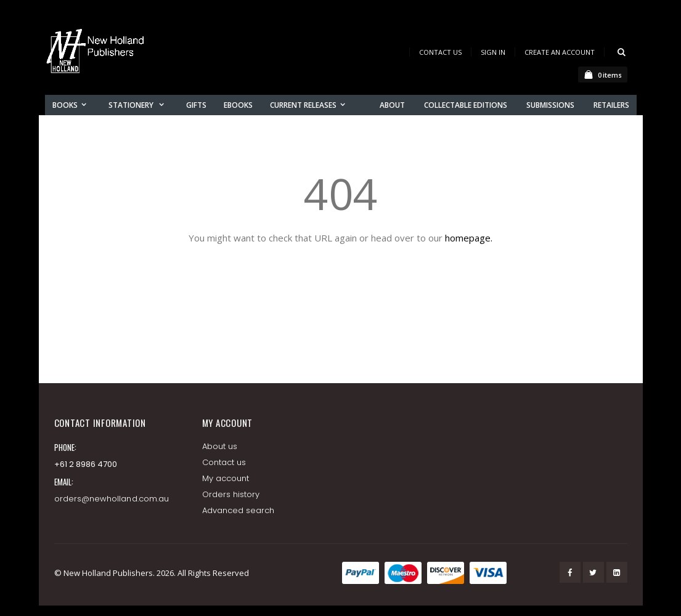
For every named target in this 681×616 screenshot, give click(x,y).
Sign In (493, 52)
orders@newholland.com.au (112, 499)
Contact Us (440, 52)
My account (226, 478)
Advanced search (239, 510)
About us (220, 446)
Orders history (231, 494)
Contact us (224, 462)
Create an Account (560, 52)
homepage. (469, 238)
